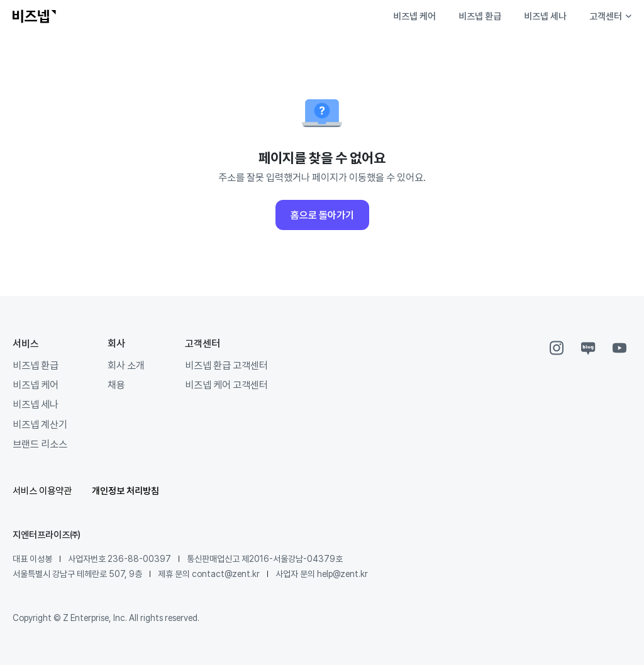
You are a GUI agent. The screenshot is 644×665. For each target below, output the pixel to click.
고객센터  (610, 16)
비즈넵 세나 (545, 16)
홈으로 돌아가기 (322, 215)
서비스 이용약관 (42, 491)
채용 (116, 385)
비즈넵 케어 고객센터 (226, 385)
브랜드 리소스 (40, 444)
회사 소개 (126, 365)
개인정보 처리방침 (125, 491)
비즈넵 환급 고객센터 (226, 365)
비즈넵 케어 (414, 16)
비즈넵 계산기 (40, 424)
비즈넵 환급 (480, 16)
